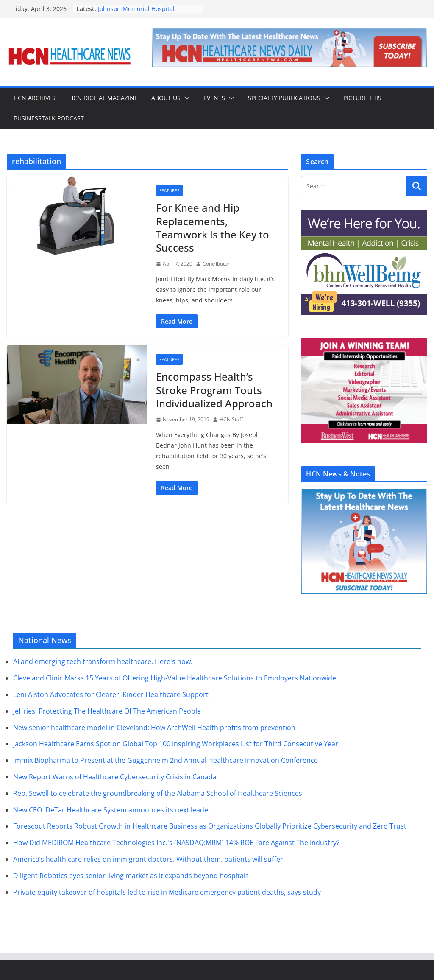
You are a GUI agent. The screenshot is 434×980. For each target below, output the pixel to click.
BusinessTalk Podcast (49, 118)
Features (169, 190)
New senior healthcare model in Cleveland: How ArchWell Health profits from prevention (154, 728)
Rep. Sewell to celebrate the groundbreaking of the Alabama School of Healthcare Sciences (158, 793)
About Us (166, 98)
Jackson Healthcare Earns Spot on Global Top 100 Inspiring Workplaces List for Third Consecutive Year (176, 744)
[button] (185, 98)
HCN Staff (231, 419)
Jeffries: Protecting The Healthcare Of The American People (107, 711)
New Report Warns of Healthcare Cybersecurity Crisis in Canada (115, 777)
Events (214, 98)
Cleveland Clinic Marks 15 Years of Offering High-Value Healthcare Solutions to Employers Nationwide (175, 678)
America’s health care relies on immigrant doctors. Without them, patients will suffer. (149, 859)
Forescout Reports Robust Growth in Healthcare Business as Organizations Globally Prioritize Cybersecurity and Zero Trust (210, 826)
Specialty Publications (284, 98)
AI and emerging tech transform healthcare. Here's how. (103, 661)
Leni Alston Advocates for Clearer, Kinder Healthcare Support (111, 694)
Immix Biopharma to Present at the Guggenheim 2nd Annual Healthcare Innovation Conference (166, 760)
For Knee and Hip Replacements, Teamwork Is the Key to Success (213, 228)
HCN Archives (35, 98)
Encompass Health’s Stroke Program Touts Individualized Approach (214, 390)
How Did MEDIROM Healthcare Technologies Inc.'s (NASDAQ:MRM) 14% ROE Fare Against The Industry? (176, 843)
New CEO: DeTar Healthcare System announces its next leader (112, 810)
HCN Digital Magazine (103, 98)
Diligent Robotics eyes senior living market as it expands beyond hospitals (131, 876)
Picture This (362, 98)
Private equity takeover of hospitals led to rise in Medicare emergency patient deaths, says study (167, 892)
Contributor (216, 264)
